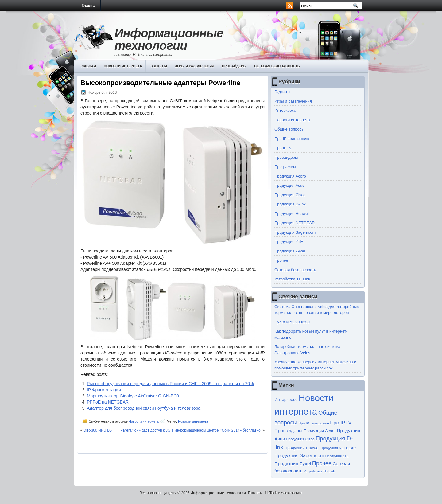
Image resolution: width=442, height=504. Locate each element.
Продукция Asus (289, 185)
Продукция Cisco (290, 195)
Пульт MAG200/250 (292, 322)
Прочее (281, 260)
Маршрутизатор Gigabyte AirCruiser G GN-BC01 (134, 396)
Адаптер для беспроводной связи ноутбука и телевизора (144, 408)
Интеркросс (285, 110)
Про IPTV (283, 148)
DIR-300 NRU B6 (98, 430)
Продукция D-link (290, 204)
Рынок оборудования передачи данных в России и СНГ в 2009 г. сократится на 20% (170, 384)
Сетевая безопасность (277, 66)
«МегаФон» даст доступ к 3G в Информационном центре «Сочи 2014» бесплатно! (191, 430)
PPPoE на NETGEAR (108, 402)
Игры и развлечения (194, 66)
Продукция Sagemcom (295, 232)
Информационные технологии (169, 39)
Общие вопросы (289, 129)
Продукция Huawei (292, 214)
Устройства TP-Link (292, 279)
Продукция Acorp (290, 176)
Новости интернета (123, 66)
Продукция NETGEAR (295, 223)
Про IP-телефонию (292, 139)
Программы (285, 167)
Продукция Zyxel (290, 251)
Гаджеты (158, 66)
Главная (89, 6)
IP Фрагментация (104, 390)
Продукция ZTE (289, 242)
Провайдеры (234, 66)
